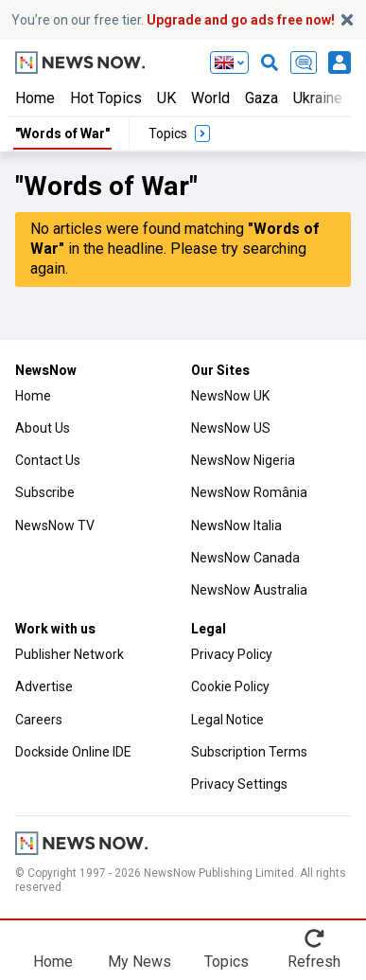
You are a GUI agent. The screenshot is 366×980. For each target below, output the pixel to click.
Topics (227, 962)
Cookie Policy (230, 686)
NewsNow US (231, 428)
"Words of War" (62, 134)
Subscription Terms (249, 752)
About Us (43, 428)
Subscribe (45, 492)
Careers (39, 720)
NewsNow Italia (236, 526)
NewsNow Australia (249, 590)
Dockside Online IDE (73, 752)
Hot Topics (106, 98)
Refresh (314, 962)
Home (35, 98)
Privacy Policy (232, 654)
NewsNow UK (230, 396)
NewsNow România (249, 492)
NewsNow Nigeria (243, 460)
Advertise (44, 686)
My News (139, 962)
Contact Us (48, 460)
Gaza (261, 98)
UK (166, 98)
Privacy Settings (239, 784)
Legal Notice (227, 720)
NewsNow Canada (245, 558)
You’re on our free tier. (173, 20)
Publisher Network (70, 654)
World (210, 98)
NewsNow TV (55, 526)
